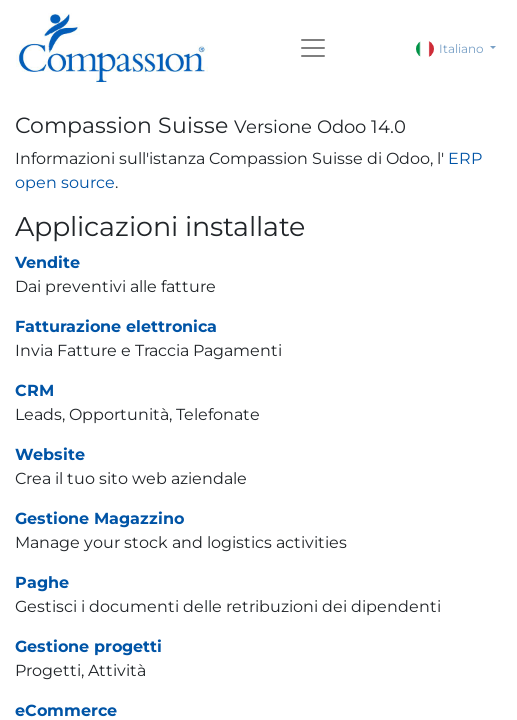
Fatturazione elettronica (116, 326)
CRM (34, 390)
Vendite (47, 262)
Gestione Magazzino (99, 518)
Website (50, 454)
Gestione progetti (88, 646)
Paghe (42, 582)
